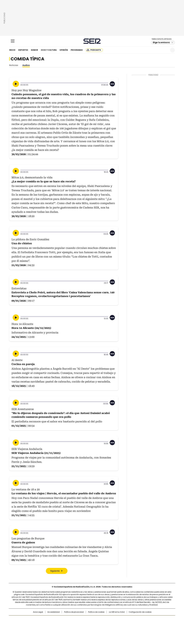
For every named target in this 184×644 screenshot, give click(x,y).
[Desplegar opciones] (112, 84)
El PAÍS (58, 619)
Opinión (64, 50)
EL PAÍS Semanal (119, 624)
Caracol (144, 619)
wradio (86, 624)
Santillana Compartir (100, 619)
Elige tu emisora (161, 42)
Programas (77, 50)
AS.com (124, 619)
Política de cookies (96, 612)
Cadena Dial (108, 624)
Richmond (57, 628)
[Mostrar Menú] (13, 41)
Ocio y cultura (49, 50)
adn (133, 619)
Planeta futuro (131, 624)
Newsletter (165, 50)
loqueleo (122, 628)
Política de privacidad (74, 612)
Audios (26, 65)
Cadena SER (92, 41)
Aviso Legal (38, 612)
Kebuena (143, 624)
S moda (110, 628)
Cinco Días (98, 624)
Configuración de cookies (140, 612)
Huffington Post (62, 624)
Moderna (72, 628)
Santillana (84, 619)
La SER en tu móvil (117, 612)
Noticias (14, 65)
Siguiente (55, 571)
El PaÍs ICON (97, 628)
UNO (78, 624)
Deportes (23, 50)
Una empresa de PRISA (34, 622)
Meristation (137, 628)
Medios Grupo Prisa (34, 629)
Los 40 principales (71, 619)
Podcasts (96, 50)
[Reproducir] (16, 84)
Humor (34, 50)
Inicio (12, 50)
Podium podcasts (85, 628)
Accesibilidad (54, 612)
